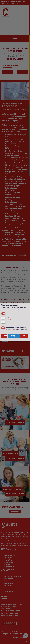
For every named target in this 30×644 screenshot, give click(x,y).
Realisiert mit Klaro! (24, 340)
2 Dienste (9, 319)
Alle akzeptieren (24, 336)
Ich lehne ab (4, 336)
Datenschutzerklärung (13, 309)
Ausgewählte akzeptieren (14, 336)
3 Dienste (9, 315)
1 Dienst (8, 324)
